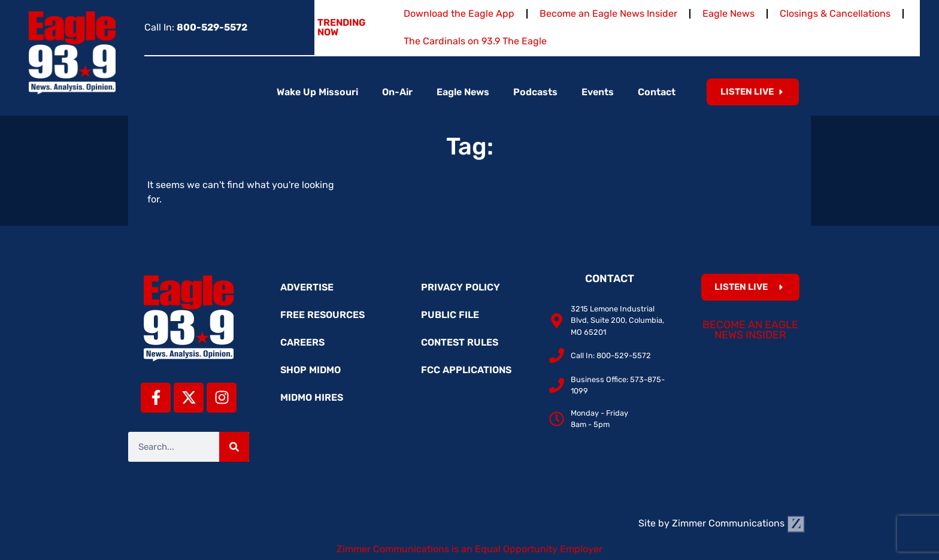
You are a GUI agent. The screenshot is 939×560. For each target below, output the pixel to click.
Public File (450, 315)
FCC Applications (466, 370)
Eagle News (729, 13)
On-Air (397, 92)
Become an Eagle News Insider (608, 13)
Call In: (196, 27)
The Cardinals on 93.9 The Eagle (475, 41)
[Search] (234, 447)
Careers (302, 342)
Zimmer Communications (738, 523)
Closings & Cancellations (835, 13)
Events (598, 92)
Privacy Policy (461, 287)
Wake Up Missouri (317, 92)
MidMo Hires (312, 397)
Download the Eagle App (459, 13)
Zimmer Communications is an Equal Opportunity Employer (469, 549)
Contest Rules (460, 342)
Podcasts (535, 92)
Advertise (307, 287)
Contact (657, 92)
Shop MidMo (311, 370)
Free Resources (322, 315)
